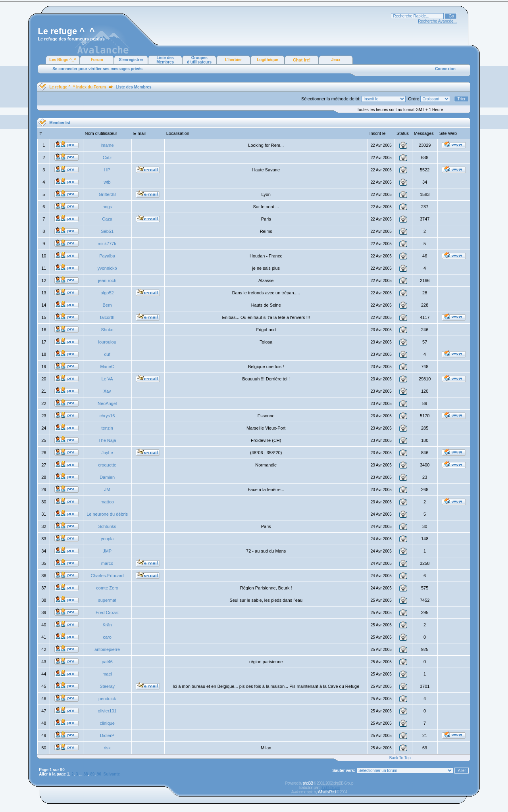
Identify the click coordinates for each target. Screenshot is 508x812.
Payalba (107, 256)
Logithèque (267, 60)
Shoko (107, 330)
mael (107, 674)
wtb (107, 182)
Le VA (107, 379)
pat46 (107, 662)
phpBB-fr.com (330, 788)
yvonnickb (107, 268)
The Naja (107, 440)
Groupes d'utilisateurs (199, 60)
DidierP (107, 735)
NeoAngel (107, 403)
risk (107, 748)
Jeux (336, 60)
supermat (107, 600)
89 (92, 774)
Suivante (112, 774)
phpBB (308, 783)
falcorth (107, 317)
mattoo (107, 502)
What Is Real (327, 792)
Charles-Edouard (107, 576)
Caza (107, 219)
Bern (107, 305)
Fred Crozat (107, 612)
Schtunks (107, 526)
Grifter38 (107, 194)
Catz (107, 157)
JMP (107, 551)
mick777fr (107, 244)
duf (107, 354)
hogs (107, 207)
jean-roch (107, 280)
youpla (107, 539)
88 (86, 774)
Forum (97, 60)
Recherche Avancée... (437, 21)
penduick (107, 699)
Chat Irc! (302, 60)
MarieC (107, 367)
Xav (107, 391)
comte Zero (107, 588)
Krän (107, 625)
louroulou (107, 342)
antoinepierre (107, 649)
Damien (107, 477)
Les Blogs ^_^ (63, 60)
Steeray (107, 686)
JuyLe (107, 453)
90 (99, 774)
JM (107, 490)
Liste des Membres (165, 60)
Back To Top (400, 758)
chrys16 (107, 416)
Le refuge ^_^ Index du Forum (78, 87)
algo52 (107, 293)
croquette (107, 465)
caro (107, 637)
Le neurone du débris (107, 514)
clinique (107, 723)
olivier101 (107, 711)
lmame (107, 145)
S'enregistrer (131, 60)
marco (107, 563)
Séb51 (107, 231)
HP (107, 170)
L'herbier (233, 60)
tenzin (107, 428)
